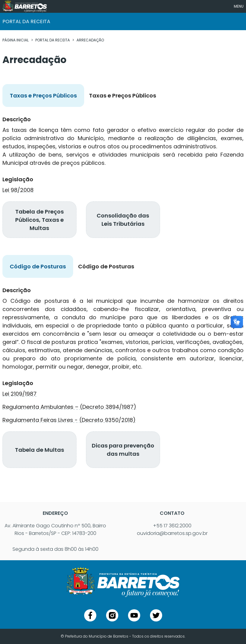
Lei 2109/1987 (20, 394)
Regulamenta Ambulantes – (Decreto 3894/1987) (69, 407)
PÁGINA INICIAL (16, 40)
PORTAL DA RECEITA (53, 40)
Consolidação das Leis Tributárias (123, 220)
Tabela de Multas (39, 450)
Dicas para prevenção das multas (123, 450)
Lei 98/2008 (18, 190)
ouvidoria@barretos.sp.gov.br (172, 533)
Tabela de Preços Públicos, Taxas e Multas (39, 220)
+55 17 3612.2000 (172, 526)
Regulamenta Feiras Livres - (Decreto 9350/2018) (69, 420)
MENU (239, 6)
